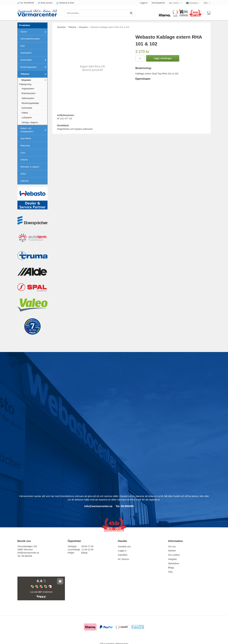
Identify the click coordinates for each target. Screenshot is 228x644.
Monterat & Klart (65, 3)
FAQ (170, 572)
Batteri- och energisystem (34, 130)
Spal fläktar (26, 138)
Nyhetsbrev (174, 563)
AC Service (123, 559)
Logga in (144, 3)
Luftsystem (27, 118)
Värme (34, 32)
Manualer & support (30, 167)
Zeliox (23, 174)
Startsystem (26, 53)
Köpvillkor (123, 555)
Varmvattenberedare (30, 39)
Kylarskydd (27, 108)
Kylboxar (25, 181)
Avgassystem (28, 89)
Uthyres (24, 160)
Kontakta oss (124, 547)
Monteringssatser (34, 67)
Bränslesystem (29, 93)
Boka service (45, 3)
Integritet (172, 559)
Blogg (171, 568)
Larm (23, 153)
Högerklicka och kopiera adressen (75, 129)
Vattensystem (28, 98)
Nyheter (172, 551)
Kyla (22, 46)
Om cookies (174, 555)
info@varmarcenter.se (28, 553)
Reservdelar (34, 60)
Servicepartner (158, 3)
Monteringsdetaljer (30, 103)
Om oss (172, 547)
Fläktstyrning (25, 84)
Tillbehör (34, 74)
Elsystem (34, 80)
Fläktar (25, 113)
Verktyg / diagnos (30, 122)
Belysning (25, 146)
